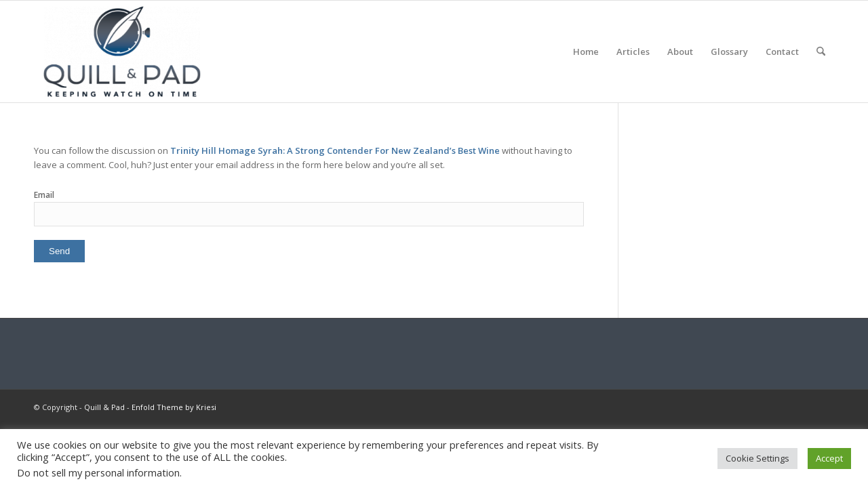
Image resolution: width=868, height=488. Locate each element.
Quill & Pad (104, 407)
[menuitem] (586, 52)
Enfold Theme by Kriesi (174, 407)
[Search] (821, 52)
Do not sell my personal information (98, 472)
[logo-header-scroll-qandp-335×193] (122, 52)
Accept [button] (829, 458)
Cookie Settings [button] (757, 458)
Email (44, 195)
